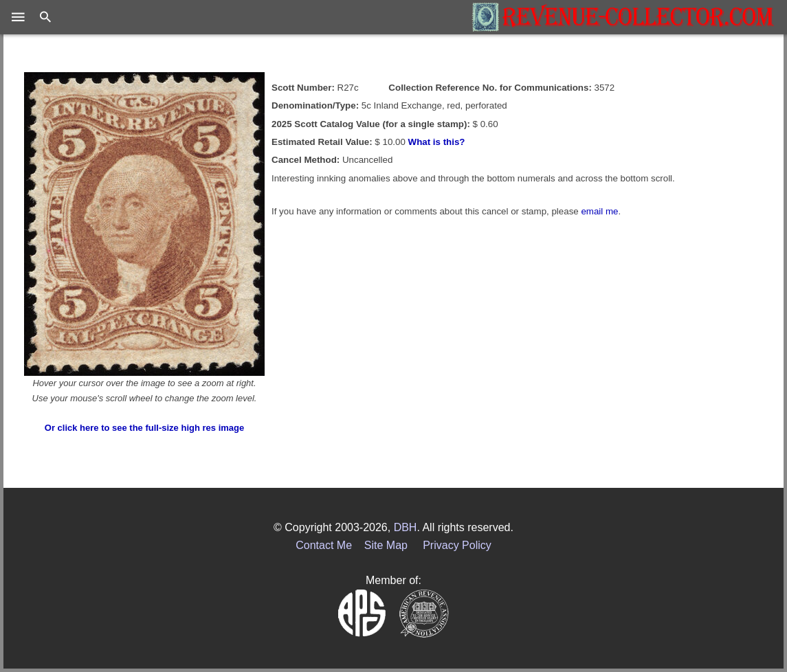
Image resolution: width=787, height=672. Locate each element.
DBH (406, 527)
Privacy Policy (457, 545)
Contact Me (324, 545)
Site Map (386, 545)
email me (599, 211)
